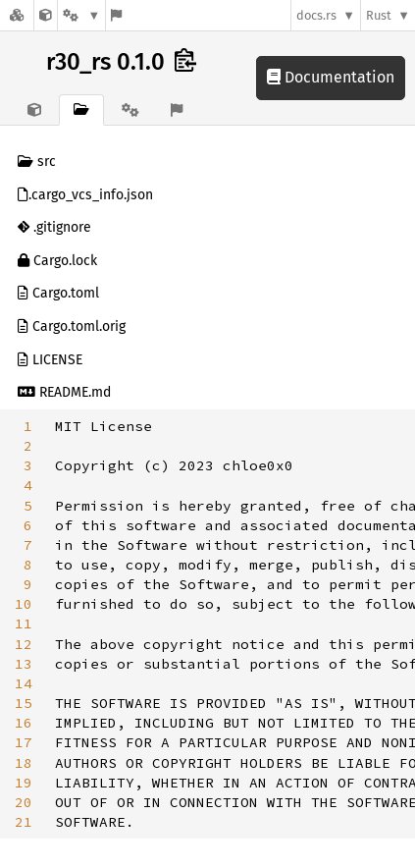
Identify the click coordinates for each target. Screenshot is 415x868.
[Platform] (81, 15)
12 (24, 644)
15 (24, 703)
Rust (379, 15)
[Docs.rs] (17, 15)
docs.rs (316, 15)
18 (24, 763)
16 (24, 723)
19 (24, 783)
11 (24, 624)
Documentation (331, 77)
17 (24, 742)
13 (24, 664)
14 (24, 683)
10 (24, 604)
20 (24, 802)
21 (24, 822)
